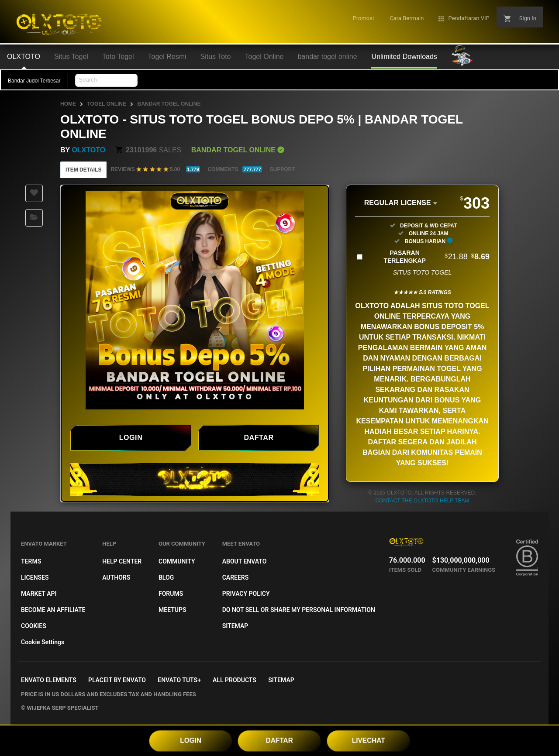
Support (282, 169)
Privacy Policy (246, 594)
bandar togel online (169, 104)
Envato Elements (49, 680)
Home (68, 104)
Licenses (35, 577)
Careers (236, 577)
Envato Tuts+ (179, 680)
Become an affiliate (53, 610)
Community (177, 561)
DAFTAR (279, 740)
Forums (171, 594)
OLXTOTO (88, 150)
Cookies (34, 626)
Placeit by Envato (117, 680)
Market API (39, 594)
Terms (31, 561)
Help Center (122, 561)
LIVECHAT (369, 740)
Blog (166, 577)
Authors (116, 577)
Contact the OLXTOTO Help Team (422, 501)
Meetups (173, 610)
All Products (235, 680)
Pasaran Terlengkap (437, 257)
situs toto (443, 306)
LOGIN (191, 740)
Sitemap (235, 626)
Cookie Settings (43, 642)
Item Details (83, 170)
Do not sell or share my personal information (299, 610)
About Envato (245, 561)
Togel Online (107, 104)
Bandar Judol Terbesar (34, 81)
